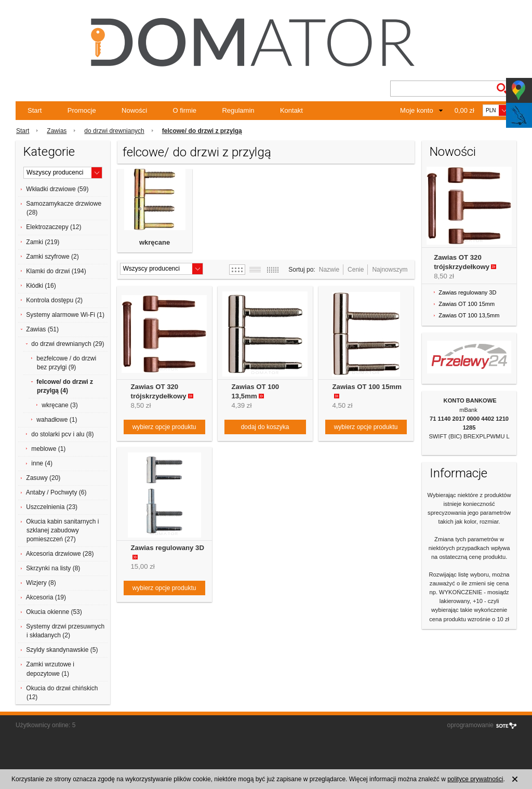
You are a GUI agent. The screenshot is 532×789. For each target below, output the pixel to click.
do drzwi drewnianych (114, 131)
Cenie (356, 270)
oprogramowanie (470, 725)
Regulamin (238, 110)
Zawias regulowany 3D (168, 548)
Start (35, 110)
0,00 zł (464, 110)
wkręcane (155, 242)
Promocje (82, 110)
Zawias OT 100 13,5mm (469, 315)
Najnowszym (390, 270)
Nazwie (329, 270)
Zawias (57, 131)
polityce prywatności (475, 779)
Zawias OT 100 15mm (367, 387)
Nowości (134, 110)
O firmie (185, 110)
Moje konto (417, 110)
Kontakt (291, 110)
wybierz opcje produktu (164, 427)
